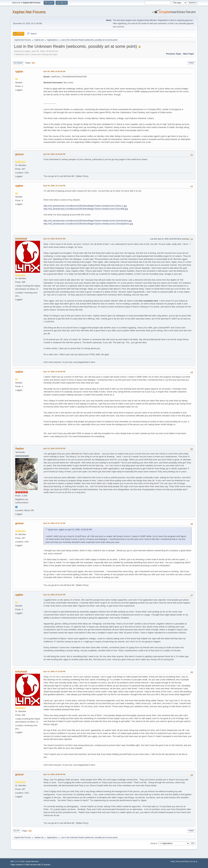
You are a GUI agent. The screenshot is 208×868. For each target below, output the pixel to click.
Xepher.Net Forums (29, 12)
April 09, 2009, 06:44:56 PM (54, 154)
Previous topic (174, 54)
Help (173, 861)
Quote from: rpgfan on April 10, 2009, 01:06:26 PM (70, 530)
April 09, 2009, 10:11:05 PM (54, 186)
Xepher (20, 449)
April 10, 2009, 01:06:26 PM (54, 372)
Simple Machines (32, 861)
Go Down (18, 63)
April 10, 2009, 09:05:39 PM (54, 774)
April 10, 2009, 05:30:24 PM (54, 595)
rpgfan (19, 71)
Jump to (154, 843)
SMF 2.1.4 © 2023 (17, 861)
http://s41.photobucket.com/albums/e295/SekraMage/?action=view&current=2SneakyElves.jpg (88, 224)
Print (191, 63)
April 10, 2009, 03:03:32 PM (54, 448)
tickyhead (21, 239)
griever (19, 154)
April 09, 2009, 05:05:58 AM (54, 71)
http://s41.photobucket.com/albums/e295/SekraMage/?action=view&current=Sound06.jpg (86, 209)
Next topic (189, 54)
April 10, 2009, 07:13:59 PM (54, 671)
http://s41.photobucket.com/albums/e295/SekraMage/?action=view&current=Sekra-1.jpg (85, 206)
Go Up (16, 831)
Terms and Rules (182, 861)
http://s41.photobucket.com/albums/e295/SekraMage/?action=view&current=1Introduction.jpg (88, 221)
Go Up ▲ (194, 861)
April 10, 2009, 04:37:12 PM (54, 523)
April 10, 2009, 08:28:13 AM (54, 239)
